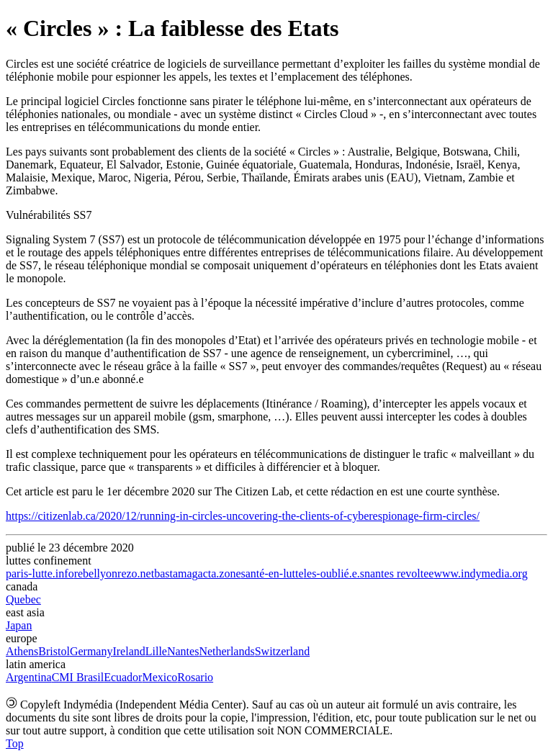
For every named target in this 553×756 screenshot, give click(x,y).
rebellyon (96, 573)
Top (15, 743)
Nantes (183, 651)
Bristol (54, 651)
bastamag (176, 573)
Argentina (29, 677)
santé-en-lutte (273, 573)
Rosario (195, 677)
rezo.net (136, 573)
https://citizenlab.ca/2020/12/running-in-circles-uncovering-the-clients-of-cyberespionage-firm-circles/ (243, 516)
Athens (22, 651)
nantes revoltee (399, 573)
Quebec (23, 599)
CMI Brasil (78, 677)
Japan (19, 625)
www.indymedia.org (480, 573)
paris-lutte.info (40, 573)
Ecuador (123, 677)
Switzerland (282, 651)
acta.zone (220, 573)
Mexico (159, 677)
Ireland (129, 651)
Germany (91, 651)
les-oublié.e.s (334, 573)
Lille (156, 651)
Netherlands (226, 651)
